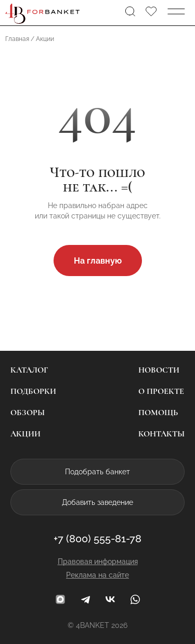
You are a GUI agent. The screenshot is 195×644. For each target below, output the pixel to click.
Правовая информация (98, 561)
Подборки (33, 391)
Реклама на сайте (97, 575)
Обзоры (28, 413)
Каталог (29, 370)
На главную (98, 261)
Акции (25, 434)
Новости (159, 370)
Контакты (161, 434)
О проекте (161, 391)
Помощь (158, 413)
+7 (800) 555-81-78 (97, 539)
